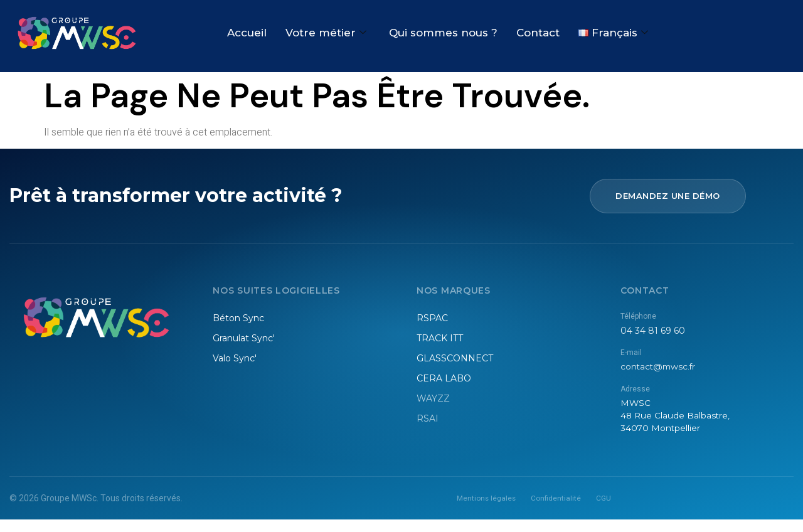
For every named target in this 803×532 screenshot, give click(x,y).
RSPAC (432, 318)
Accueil (247, 33)
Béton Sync (238, 318)
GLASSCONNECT (455, 358)
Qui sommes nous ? (443, 33)
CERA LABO (444, 378)
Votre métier (326, 33)
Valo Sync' (235, 358)
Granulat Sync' (244, 338)
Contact (538, 33)
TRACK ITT (440, 338)
